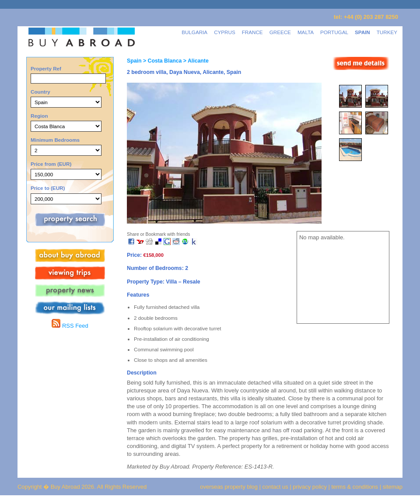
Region (39, 116)
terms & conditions (356, 487)
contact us (275, 487)
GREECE (280, 32)
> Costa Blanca (161, 61)
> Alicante (195, 61)
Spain (134, 61)
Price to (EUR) (48, 188)
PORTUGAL (334, 32)
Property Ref (46, 68)
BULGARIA (194, 32)
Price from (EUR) (51, 164)
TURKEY (387, 32)
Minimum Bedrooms (55, 140)
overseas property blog (229, 487)
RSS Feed (70, 326)
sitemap (392, 487)
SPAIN (362, 32)
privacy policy (310, 487)
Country (40, 92)
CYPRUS (225, 32)
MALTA (306, 32)
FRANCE (252, 32)
